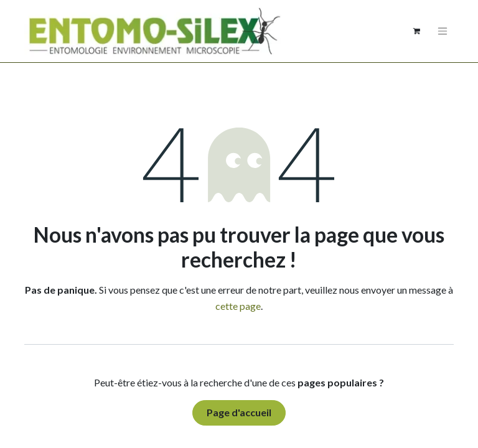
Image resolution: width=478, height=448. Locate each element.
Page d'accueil (239, 412)
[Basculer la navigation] (443, 31)
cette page (238, 306)
